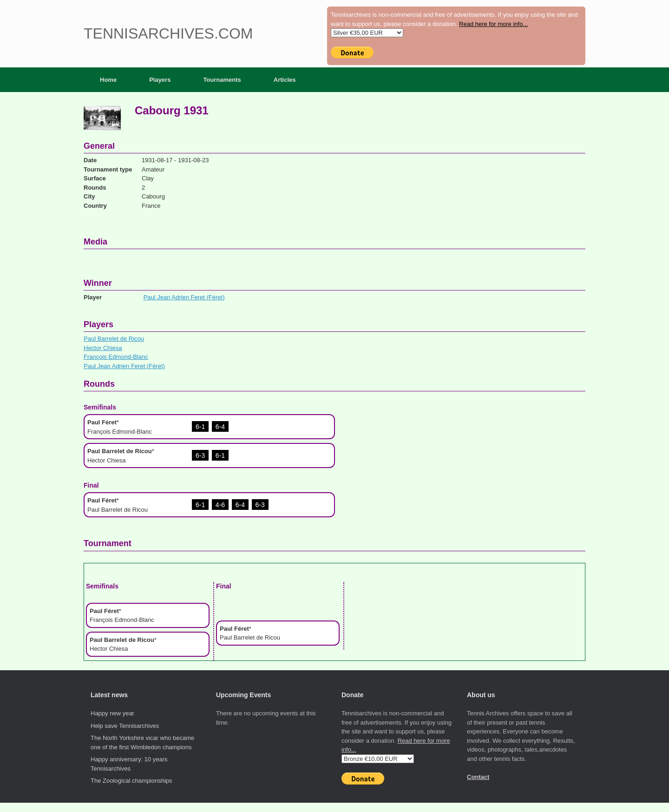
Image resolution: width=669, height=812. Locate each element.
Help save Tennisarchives (125, 726)
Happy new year (112, 713)
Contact (478, 777)
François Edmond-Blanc (116, 357)
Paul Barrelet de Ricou (114, 339)
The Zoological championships (131, 781)
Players (160, 80)
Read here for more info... (493, 24)
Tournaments (222, 80)
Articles (285, 80)
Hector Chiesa (103, 348)
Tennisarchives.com (168, 33)
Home (108, 80)
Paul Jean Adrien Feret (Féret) (184, 297)
